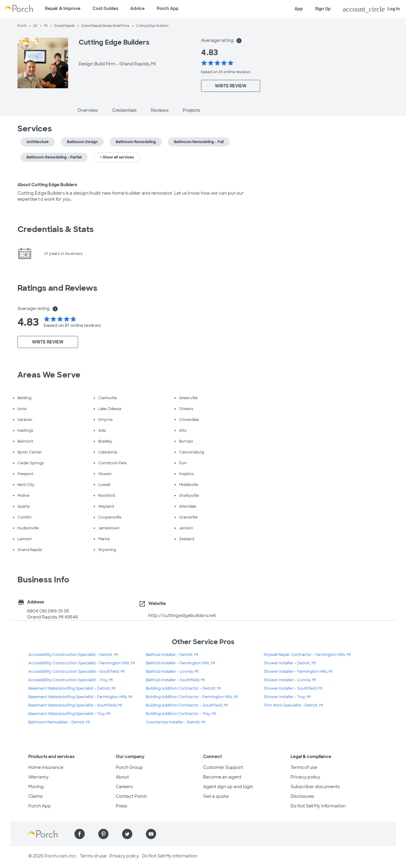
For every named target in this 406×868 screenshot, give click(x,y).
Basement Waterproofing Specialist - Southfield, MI (75, 705)
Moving (36, 787)
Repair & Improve (63, 8)
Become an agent (222, 777)
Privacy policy (305, 777)
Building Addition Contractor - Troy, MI (181, 714)
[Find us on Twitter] (127, 834)
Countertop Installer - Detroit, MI (176, 722)
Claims (35, 796)
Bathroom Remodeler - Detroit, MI (59, 722)
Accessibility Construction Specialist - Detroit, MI (73, 655)
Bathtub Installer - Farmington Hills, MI (180, 663)
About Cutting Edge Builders (47, 185)
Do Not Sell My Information (318, 806)
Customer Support (223, 767)
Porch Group (129, 767)
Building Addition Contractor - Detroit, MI (183, 688)
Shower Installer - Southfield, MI (293, 688)
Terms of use (304, 767)
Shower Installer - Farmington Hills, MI (298, 672)
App (299, 9)
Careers (124, 787)
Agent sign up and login (228, 787)
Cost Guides (105, 8)
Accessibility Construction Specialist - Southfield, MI (76, 672)
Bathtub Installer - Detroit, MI (172, 655)
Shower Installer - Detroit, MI (290, 663)
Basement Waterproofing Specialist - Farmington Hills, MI (80, 697)
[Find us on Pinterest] (103, 834)
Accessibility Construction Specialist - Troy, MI (71, 680)
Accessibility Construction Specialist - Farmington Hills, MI (82, 663)
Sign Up (323, 9)
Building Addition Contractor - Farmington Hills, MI (192, 697)
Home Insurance (46, 767)
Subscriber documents (315, 787)
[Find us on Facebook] (80, 834)
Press (121, 806)
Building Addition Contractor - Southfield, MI (187, 705)
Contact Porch (131, 796)
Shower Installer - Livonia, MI (290, 680)
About (122, 777)
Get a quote (216, 796)
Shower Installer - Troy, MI (287, 697)
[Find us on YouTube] (151, 834)
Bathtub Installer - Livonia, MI (172, 672)
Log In (371, 9)
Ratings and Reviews (58, 288)
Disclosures (302, 796)
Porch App (168, 8)
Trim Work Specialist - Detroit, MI (293, 705)
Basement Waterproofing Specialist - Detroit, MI (72, 688)
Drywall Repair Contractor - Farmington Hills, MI (307, 655)
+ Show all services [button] (117, 157)
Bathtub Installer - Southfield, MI (175, 680)
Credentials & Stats (56, 229)
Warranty (38, 777)
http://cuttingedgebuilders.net (182, 616)
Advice (137, 8)
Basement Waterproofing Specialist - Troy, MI (69, 714)
